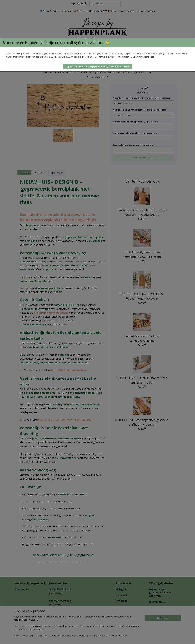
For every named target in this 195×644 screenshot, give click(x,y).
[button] (98, 66)
